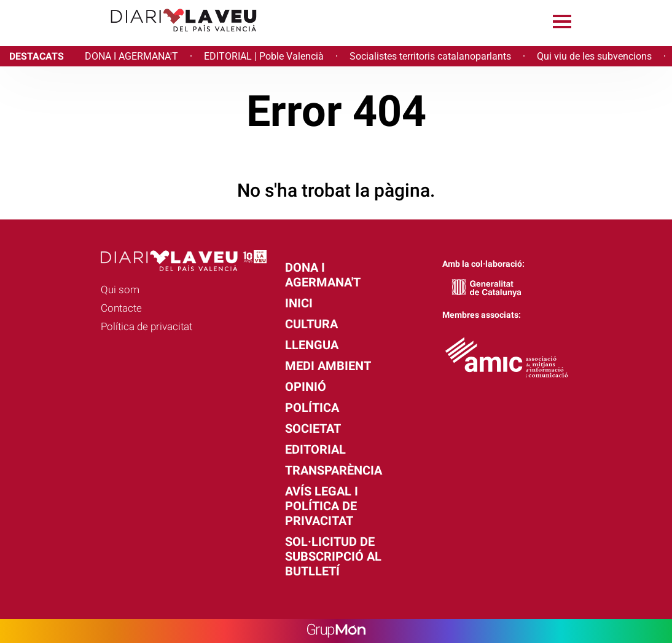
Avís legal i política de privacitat (322, 506)
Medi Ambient (328, 366)
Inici (299, 303)
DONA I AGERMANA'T (131, 56)
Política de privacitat (147, 326)
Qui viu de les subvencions (594, 56)
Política (312, 408)
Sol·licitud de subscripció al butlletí (333, 556)
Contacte (121, 308)
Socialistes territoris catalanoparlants (430, 56)
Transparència (334, 470)
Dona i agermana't (323, 275)
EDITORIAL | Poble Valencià (264, 56)
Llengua (312, 345)
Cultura (311, 324)
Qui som (120, 290)
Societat (313, 428)
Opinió (306, 387)
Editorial (315, 449)
